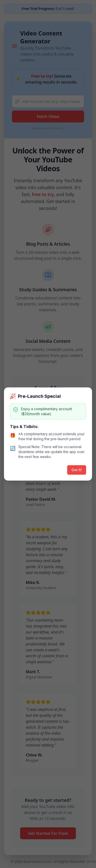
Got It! (77, 470)
